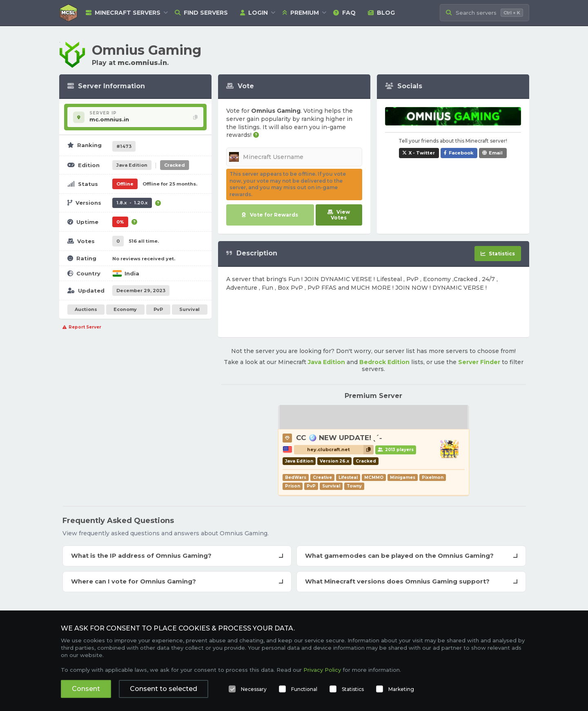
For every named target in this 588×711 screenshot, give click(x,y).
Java (132, 165)
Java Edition (326, 362)
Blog (381, 13)
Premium (301, 13)
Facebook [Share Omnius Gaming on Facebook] (461, 153)
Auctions (86, 309)
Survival (189, 309)
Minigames (403, 477)
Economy (125, 309)
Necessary (254, 689)
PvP (158, 309)
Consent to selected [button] (164, 689)
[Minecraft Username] (294, 157)
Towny (354, 486)
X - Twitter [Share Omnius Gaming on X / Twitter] (422, 153)
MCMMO (374, 477)
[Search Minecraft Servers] (484, 13)
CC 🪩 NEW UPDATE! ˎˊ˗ (339, 438)
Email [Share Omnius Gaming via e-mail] (496, 153)
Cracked (175, 165)
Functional (304, 689)
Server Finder (479, 362)
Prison (293, 486)
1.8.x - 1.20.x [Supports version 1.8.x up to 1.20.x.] (132, 203)
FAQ (344, 13)
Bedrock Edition (384, 362)
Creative (322, 477)
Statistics (353, 689)
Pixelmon (433, 477)
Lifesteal (348, 477)
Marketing (401, 689)
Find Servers (201, 13)
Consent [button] (86, 689)
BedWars (296, 477)
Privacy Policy (322, 670)
